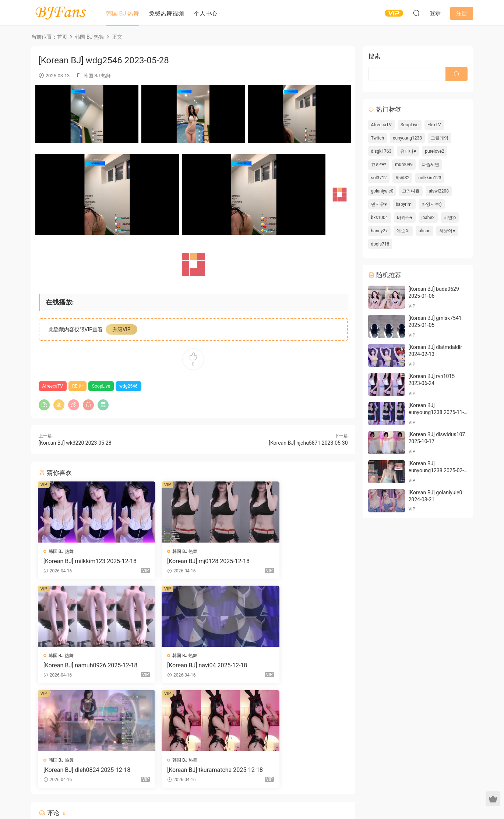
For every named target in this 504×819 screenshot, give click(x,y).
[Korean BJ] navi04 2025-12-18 (84, 666)
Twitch (378, 138)
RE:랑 (77, 386)
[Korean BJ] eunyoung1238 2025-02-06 (436, 471)
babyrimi (404, 204)
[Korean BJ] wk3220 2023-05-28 (75, 443)
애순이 (403, 231)
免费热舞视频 (166, 13)
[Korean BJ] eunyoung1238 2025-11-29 (436, 412)
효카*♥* (379, 165)
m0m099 (404, 165)
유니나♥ (408, 151)
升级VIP (121, 329)
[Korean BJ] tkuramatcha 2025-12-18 (297, 666)
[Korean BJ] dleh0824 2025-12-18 (193, 666)
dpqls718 (380, 244)
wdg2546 (128, 386)
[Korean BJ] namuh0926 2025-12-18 (298, 561)
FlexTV (434, 125)
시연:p (450, 218)
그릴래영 (440, 138)
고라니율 (411, 191)
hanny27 (380, 231)
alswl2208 (439, 191)
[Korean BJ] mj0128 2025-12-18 (191, 561)
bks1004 (380, 218)
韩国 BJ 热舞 (123, 13)
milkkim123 (430, 178)
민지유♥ (379, 204)
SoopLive (101, 386)
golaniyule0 (382, 191)
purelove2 (434, 151)
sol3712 (379, 178)
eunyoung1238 (407, 138)
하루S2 (402, 178)
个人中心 (205, 13)
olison (424, 231)
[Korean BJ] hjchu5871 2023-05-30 (308, 443)
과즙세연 (430, 165)
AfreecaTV (53, 386)
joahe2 (428, 218)
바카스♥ (405, 218)
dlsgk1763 (381, 151)
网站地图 (322, 794)
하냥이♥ (447, 231)
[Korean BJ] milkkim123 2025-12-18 (87, 561)
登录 (199, 728)
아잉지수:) (432, 204)
